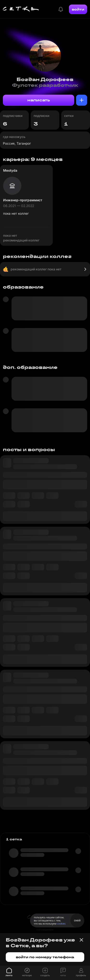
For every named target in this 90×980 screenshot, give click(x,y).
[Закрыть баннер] (81, 940)
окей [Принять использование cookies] (77, 920)
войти (78, 9)
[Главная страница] (21, 9)
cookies (61, 924)
